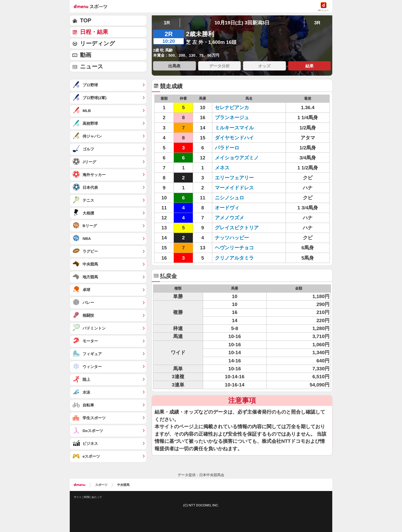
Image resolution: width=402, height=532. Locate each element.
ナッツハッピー (232, 238)
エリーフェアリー (234, 178)
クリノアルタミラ (234, 258)
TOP (86, 20)
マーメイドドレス (234, 188)
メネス (222, 168)
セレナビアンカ (232, 108)
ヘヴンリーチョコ (234, 248)
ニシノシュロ (229, 198)
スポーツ (101, 485)
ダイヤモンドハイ (234, 138)
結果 (309, 66)
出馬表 (174, 66)
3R (317, 23)
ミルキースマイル (234, 128)
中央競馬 (123, 485)
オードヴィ (227, 208)
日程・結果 (94, 32)
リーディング (98, 43)
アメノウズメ (229, 218)
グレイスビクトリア (237, 228)
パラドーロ (227, 148)
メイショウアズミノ (237, 158)
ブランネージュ (232, 117)
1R (167, 23)
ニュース (92, 66)
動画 (86, 55)
